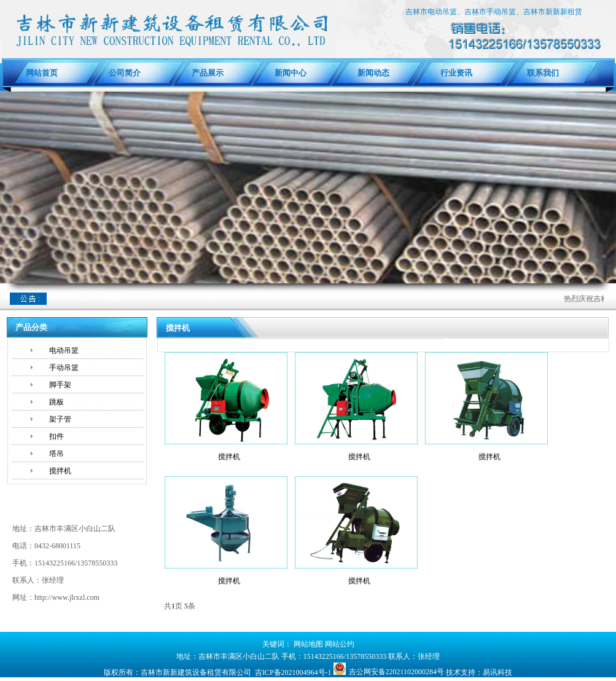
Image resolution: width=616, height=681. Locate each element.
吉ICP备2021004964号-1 (293, 672)
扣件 (57, 436)
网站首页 (42, 73)
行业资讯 (456, 73)
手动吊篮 (64, 368)
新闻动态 (373, 73)
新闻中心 (290, 73)
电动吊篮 (64, 350)
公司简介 (125, 73)
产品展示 (208, 73)
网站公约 (340, 644)
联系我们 (539, 73)
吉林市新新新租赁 (553, 12)
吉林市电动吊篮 (431, 12)
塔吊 (57, 454)
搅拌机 (60, 471)
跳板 (57, 402)
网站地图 (308, 644)
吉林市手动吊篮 (490, 12)
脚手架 (60, 385)
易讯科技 (497, 672)
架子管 (60, 419)
